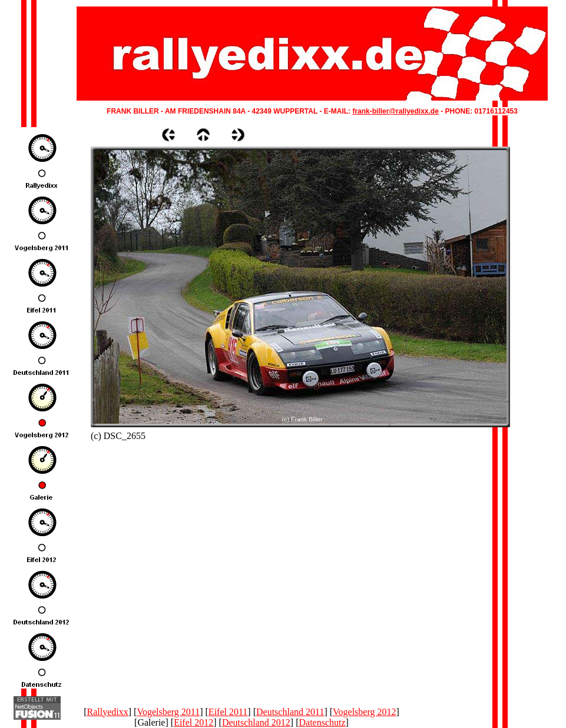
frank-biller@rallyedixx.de (395, 111)
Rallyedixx (108, 712)
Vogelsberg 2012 (364, 712)
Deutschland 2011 (290, 712)
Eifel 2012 (193, 722)
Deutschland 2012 (256, 722)
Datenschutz (322, 722)
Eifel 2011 (228, 712)
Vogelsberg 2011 (168, 712)
